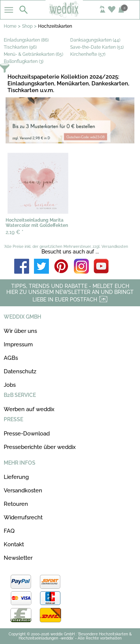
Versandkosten (23, 490)
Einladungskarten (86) (26, 40)
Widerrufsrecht (23, 517)
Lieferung (16, 477)
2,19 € (15, 232)
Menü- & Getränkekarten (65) (33, 54)
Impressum (18, 344)
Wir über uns (20, 331)
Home (10, 26)
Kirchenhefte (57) (88, 54)
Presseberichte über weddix (40, 447)
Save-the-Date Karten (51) (97, 47)
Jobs (10, 385)
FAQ (9, 531)
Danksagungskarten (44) (95, 40)
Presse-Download (27, 434)
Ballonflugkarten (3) (24, 61)
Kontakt (14, 544)
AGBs (11, 358)
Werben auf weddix (29, 409)
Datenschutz (20, 371)
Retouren (16, 504)
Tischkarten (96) (20, 47)
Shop (27, 26)
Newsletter (18, 558)
